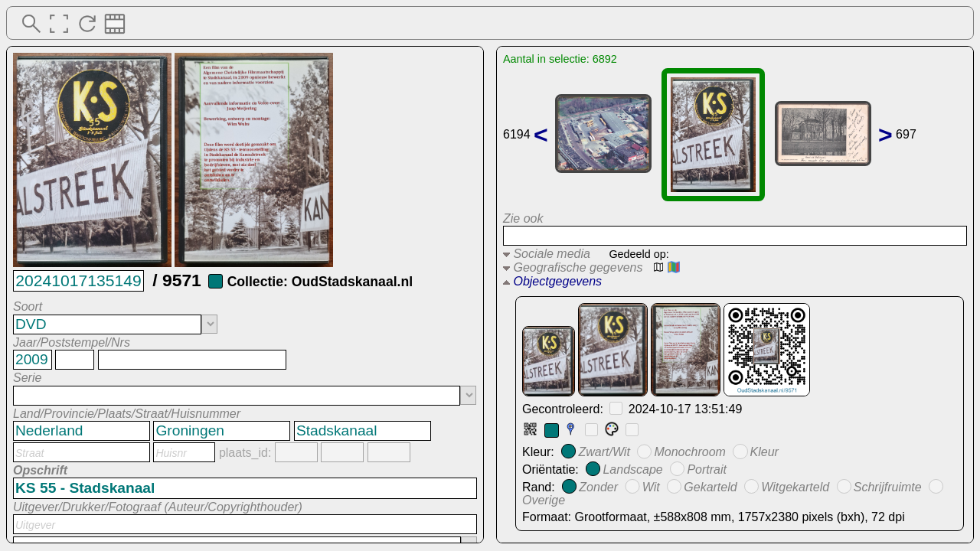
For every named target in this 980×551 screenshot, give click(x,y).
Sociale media (547, 254)
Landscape (632, 469)
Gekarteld (710, 486)
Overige (544, 500)
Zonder (598, 486)
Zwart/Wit (604, 452)
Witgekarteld (795, 486)
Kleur (764, 452)
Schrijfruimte (888, 486)
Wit (651, 486)
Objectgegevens (552, 281)
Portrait (707, 469)
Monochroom (689, 452)
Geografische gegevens (573, 267)
